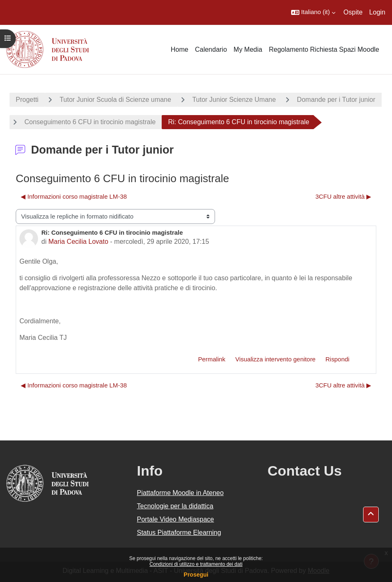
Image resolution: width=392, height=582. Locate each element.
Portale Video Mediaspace (176, 519)
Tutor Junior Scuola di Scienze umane (115, 100)
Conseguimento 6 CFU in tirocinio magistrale (90, 122)
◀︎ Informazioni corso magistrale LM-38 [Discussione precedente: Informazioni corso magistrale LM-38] (74, 197)
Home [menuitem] (180, 49)
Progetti (27, 100)
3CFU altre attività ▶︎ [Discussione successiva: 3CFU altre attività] (343, 197)
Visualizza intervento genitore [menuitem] (275, 359)
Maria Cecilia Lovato (78, 242)
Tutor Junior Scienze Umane (234, 100)
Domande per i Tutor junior (336, 100)
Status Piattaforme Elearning (179, 533)
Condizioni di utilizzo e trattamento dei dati (196, 564)
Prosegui (196, 575)
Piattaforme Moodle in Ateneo (180, 493)
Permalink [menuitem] (212, 359)
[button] (313, 12)
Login (377, 12)
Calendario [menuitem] (211, 49)
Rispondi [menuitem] (337, 359)
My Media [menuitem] (248, 49)
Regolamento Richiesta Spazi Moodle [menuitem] (324, 49)
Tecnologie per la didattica (175, 506)
